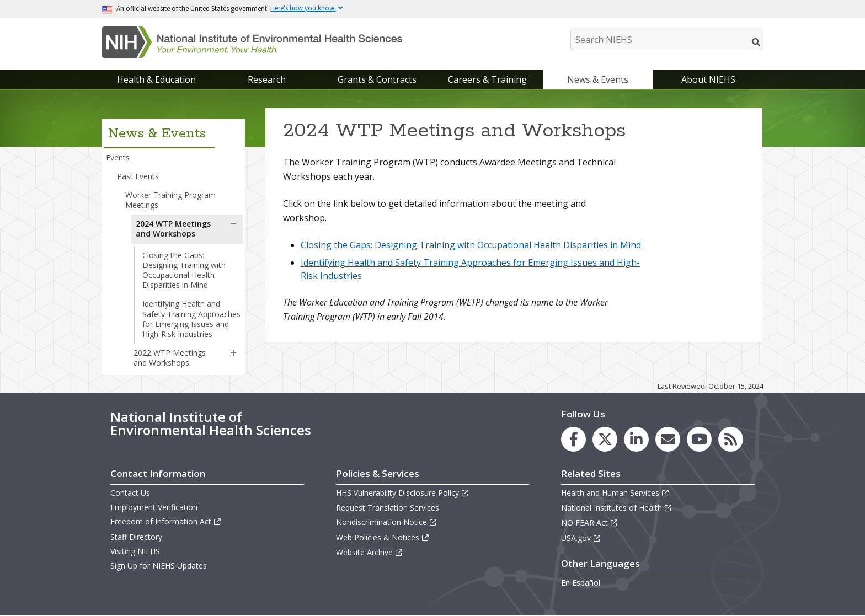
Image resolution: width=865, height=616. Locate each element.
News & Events (598, 79)
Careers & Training (487, 79)
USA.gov (581, 538)
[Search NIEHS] (667, 40)
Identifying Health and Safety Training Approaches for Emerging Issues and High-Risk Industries (191, 319)
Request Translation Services (388, 508)
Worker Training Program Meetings (170, 200)
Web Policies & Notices (383, 537)
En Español (581, 583)
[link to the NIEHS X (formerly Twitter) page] (605, 439)
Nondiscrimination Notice (387, 522)
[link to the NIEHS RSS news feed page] (731, 439)
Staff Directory (136, 537)
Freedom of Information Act (166, 521)
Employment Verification (154, 507)
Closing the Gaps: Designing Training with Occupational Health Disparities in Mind (184, 270)
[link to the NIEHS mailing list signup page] (668, 439)
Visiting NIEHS (135, 551)
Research (267, 79)
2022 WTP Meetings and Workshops (170, 358)
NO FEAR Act (590, 523)
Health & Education (156, 79)
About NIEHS (708, 79)
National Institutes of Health (617, 508)
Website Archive (370, 552)
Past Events (138, 176)
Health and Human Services (615, 493)
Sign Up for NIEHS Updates (159, 566)
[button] (233, 224)
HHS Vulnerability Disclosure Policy (403, 493)
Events (118, 157)
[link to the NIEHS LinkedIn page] (636, 439)
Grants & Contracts (377, 79)
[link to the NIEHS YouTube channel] (699, 439)
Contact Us (130, 493)
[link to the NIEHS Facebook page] (573, 439)
